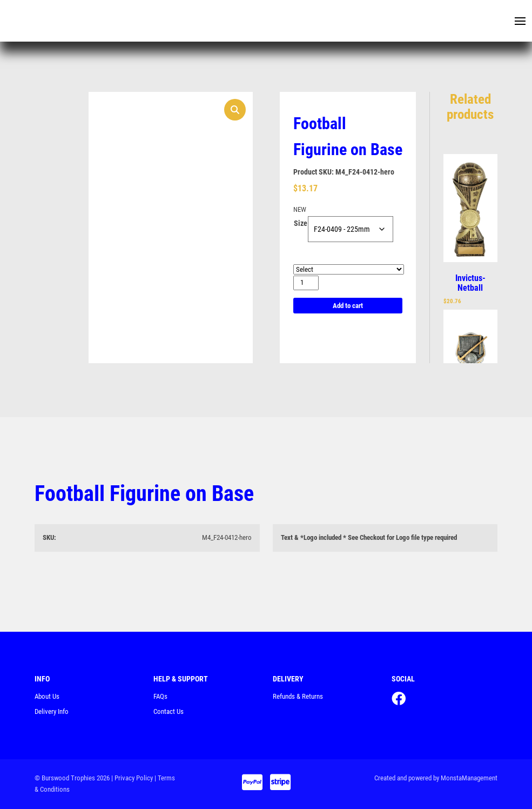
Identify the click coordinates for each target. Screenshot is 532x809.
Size (301, 223)
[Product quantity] (306, 283)
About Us (47, 696)
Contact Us (169, 711)
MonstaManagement (469, 778)
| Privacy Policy (132, 778)
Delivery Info (52, 711)
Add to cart (348, 306)
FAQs (160, 696)
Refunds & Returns (298, 696)
